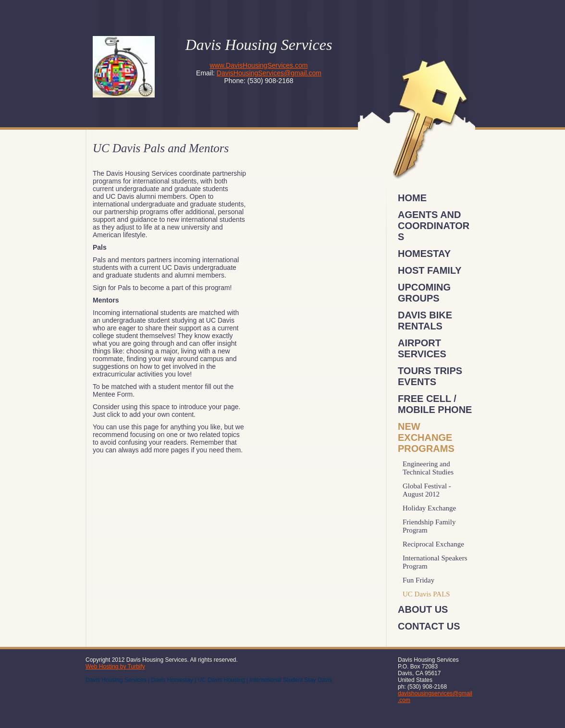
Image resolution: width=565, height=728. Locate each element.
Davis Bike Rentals (425, 321)
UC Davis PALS (426, 594)
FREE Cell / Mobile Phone (435, 404)
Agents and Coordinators (434, 226)
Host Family (430, 270)
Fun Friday (418, 580)
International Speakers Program (435, 562)
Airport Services (422, 348)
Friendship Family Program (429, 526)
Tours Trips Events (430, 376)
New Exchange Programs (426, 437)
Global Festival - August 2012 (427, 490)
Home (412, 198)
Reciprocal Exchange (433, 544)
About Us (423, 609)
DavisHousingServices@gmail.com (269, 73)
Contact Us (429, 626)
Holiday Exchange (429, 508)
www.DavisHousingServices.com (259, 65)
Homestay (424, 254)
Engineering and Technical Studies (428, 468)
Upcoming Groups (424, 293)
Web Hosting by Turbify (115, 667)
